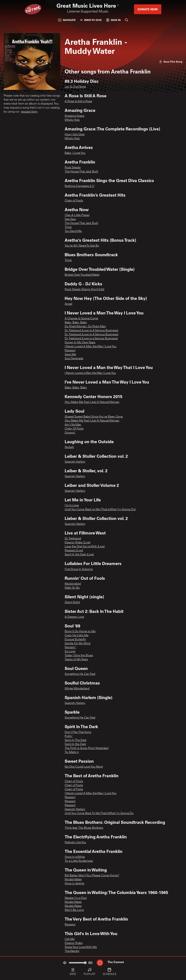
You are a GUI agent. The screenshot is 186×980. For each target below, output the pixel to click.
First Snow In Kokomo (79, 569)
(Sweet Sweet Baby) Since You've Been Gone (94, 417)
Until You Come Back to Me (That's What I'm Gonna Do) (100, 510)
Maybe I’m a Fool (76, 898)
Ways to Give (91, 20)
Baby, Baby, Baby (76, 323)
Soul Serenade (74, 359)
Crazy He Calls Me (77, 636)
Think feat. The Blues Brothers (84, 828)
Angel (68, 304)
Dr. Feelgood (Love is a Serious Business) (91, 339)
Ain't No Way (73, 425)
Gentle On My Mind (77, 644)
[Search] (127, 20)
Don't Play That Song (78, 732)
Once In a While (75, 857)
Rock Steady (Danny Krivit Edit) (84, 290)
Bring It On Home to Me (80, 632)
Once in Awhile (74, 884)
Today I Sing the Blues (79, 656)
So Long (70, 652)
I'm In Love (72, 506)
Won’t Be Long (74, 910)
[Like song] (171, 62)
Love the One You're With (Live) (85, 547)
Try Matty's (72, 752)
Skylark (69, 447)
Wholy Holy (72, 120)
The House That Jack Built (81, 172)
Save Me (70, 355)
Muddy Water (73, 880)
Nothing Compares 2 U (79, 186)
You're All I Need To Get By (82, 246)
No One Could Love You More (84, 767)
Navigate (67, 20)
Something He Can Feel (80, 674)
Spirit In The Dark (76, 740)
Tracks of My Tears (76, 660)
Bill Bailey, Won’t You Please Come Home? (92, 876)
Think (68, 227)
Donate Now (148, 9)
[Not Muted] (65, 963)
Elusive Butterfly (75, 640)
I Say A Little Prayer (77, 215)
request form (29, 112)
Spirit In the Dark (75, 744)
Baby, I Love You (75, 153)
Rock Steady (73, 168)
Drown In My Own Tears (80, 343)
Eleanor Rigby (74, 943)
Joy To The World (75, 87)
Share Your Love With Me (81, 947)
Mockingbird (73, 584)
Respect (70, 351)
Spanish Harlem (75, 462)
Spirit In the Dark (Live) (79, 555)
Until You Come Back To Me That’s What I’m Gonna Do (99, 813)
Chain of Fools (74, 201)
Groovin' (70, 433)
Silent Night (72, 602)
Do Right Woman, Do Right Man (85, 327)
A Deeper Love (74, 617)
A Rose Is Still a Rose (78, 101)
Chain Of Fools (74, 429)
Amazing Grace (74, 116)
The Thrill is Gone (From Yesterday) (87, 748)
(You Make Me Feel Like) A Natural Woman (92, 402)
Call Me (70, 939)
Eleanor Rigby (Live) (77, 543)
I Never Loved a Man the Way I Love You (90, 373)
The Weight (72, 951)
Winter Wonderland (77, 689)
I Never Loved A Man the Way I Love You (91, 347)
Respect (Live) (74, 551)
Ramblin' (70, 648)
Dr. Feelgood (73, 539)
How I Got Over (75, 135)
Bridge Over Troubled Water (82, 275)
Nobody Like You (75, 843)
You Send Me (73, 231)
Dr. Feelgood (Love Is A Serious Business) (91, 331)
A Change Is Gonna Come (81, 319)
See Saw (70, 219)
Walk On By (72, 588)
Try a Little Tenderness (79, 861)
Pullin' (69, 736)
